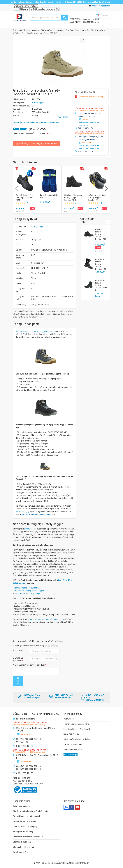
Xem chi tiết (63, 117)
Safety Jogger (37, 227)
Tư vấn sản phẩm (20, 852)
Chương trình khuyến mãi (24, 847)
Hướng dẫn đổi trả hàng (23, 832)
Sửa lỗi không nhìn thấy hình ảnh (27, 816)
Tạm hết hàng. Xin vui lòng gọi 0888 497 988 (36, 143)
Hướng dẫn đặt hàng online (24, 821)
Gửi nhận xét (18, 681)
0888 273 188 (76, 19)
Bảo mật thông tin (71, 734)
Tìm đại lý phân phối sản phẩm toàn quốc (30, 811)
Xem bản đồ (86, 119)
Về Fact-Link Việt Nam (73, 750)
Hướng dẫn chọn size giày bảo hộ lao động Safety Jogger (37, 122)
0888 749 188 (76, 22)
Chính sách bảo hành (22, 842)
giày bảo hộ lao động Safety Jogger (36, 514)
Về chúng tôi (69, 719)
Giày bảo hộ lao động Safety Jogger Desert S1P (36, 331)
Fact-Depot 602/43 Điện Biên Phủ (78, 729)
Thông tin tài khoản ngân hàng (76, 724)
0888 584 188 (88, 22)
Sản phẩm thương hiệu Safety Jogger (38, 524)
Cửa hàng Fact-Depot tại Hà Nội (77, 739)
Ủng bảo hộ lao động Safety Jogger (29, 591)
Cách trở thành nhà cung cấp (25, 826)
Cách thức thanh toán (73, 744)
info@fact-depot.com (101, 6)
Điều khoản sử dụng (21, 806)
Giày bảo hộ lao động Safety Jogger (29, 588)
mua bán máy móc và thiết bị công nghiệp (47, 619)
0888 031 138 (88, 19)
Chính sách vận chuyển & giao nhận (28, 837)
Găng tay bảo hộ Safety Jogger (27, 593)
